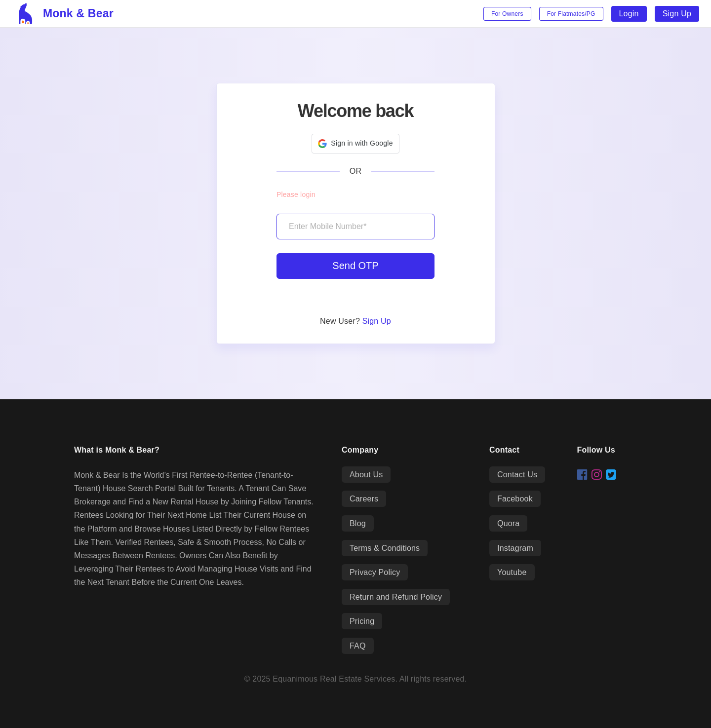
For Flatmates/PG (571, 14)
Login (629, 14)
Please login (296, 194)
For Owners (507, 14)
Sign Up (677, 14)
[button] (355, 144)
